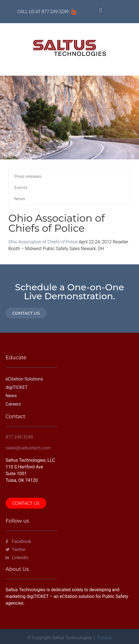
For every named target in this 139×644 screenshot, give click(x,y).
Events (21, 188)
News (20, 199)
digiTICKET (17, 387)
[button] (101, 10)
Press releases (28, 176)
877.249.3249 (55, 12)
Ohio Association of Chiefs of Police (43, 242)
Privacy (105, 638)
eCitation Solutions (24, 379)
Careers (13, 404)
